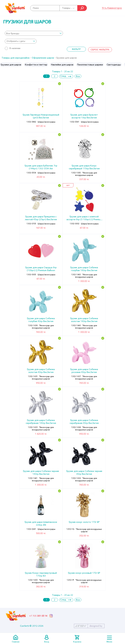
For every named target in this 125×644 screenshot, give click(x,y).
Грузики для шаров (11, 65)
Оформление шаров (43, 58)
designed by (96, 626)
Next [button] (122, 65)
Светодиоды (114, 65)
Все (78, 76)
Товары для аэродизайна (16, 58)
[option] (11, 65)
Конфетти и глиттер (36, 65)
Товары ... (68, 8)
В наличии (13, 48)
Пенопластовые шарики (90, 65)
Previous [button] (3, 65)
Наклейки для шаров (62, 65)
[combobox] (34, 33)
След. (63, 76)
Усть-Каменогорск (112, 8)
